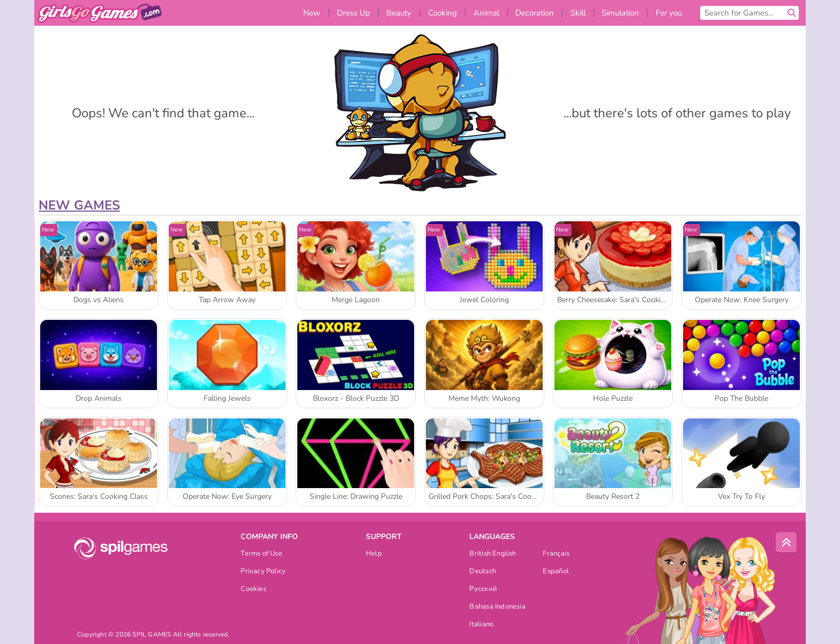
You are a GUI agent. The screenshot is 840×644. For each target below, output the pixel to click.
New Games (79, 205)
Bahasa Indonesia (497, 607)
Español (556, 572)
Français (556, 554)
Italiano (481, 625)
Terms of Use (261, 554)
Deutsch (483, 572)
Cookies (253, 590)
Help (374, 554)
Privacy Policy (263, 572)
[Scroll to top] (786, 543)
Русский (483, 590)
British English (493, 554)
